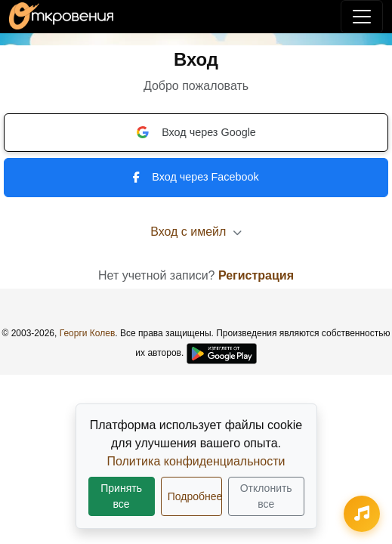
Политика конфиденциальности (196, 461)
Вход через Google (196, 132)
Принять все (121, 496)
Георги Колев (88, 333)
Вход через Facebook (196, 177)
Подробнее (195, 496)
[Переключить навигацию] (362, 17)
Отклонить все (266, 496)
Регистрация (256, 275)
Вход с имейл (196, 232)
